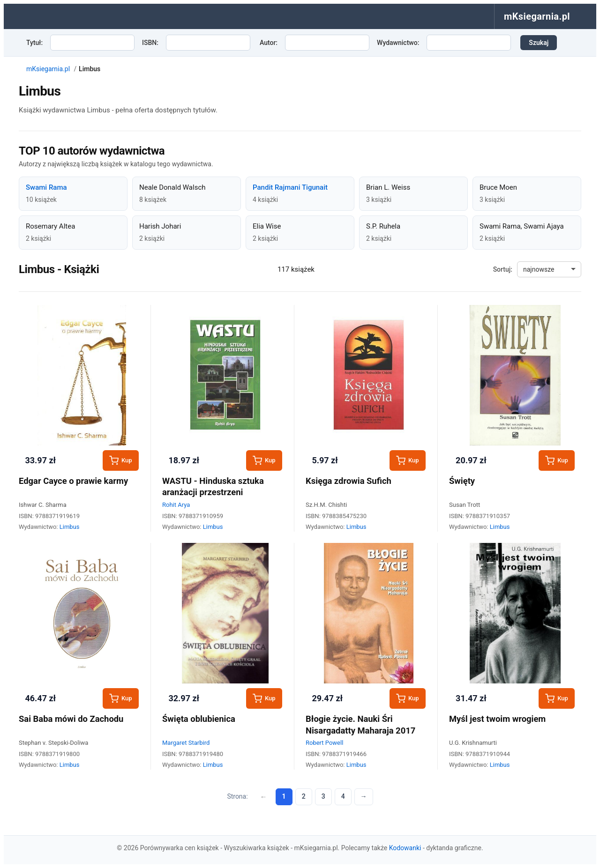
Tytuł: (34, 43)
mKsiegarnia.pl (48, 69)
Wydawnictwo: (398, 43)
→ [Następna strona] (364, 796)
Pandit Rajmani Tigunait (290, 187)
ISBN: (150, 43)
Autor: (269, 43)
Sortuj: (503, 269)
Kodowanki (405, 848)
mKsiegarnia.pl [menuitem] (537, 16)
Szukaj (539, 43)
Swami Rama (46, 187)
